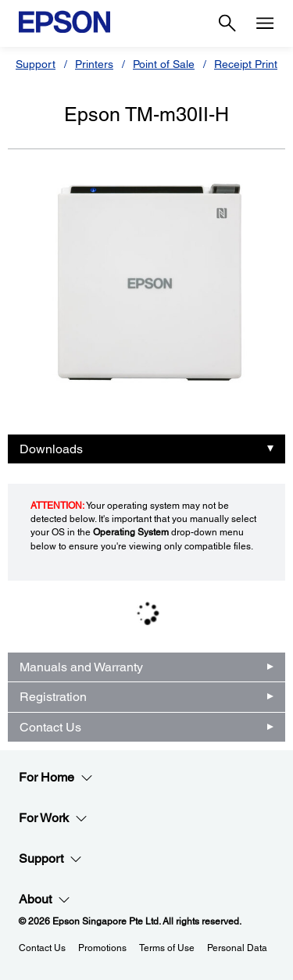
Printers (94, 64)
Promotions (102, 948)
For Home (56, 778)
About (45, 900)
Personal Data (237, 948)
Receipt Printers (254, 64)
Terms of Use (167, 948)
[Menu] (265, 23)
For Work (53, 818)
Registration (53, 697)
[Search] (227, 23)
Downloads (51, 449)
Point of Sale (164, 64)
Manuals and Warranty (81, 667)
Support (36, 64)
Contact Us (50, 727)
